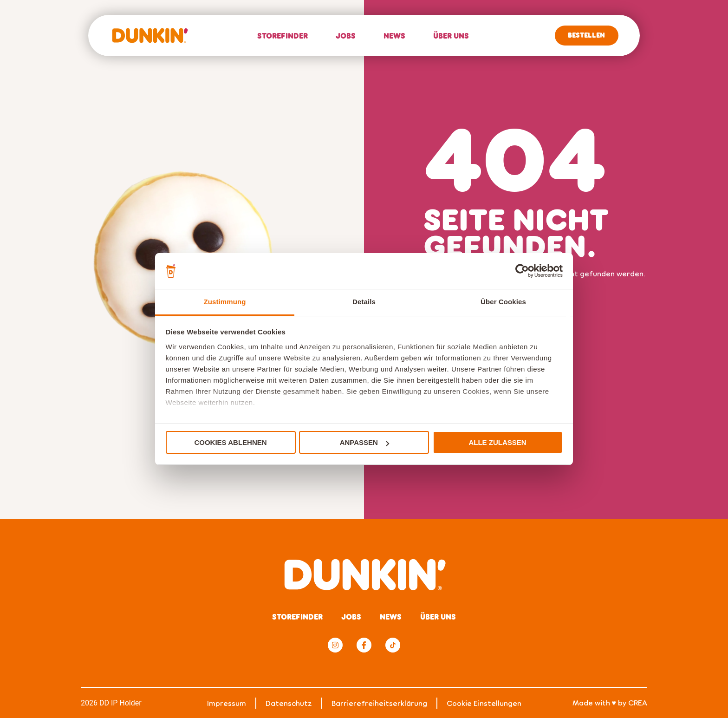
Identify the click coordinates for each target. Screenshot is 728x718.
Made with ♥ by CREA (610, 702)
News (394, 36)
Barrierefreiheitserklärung (379, 703)
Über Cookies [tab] (503, 302)
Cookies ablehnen (230, 442)
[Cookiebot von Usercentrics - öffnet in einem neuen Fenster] (522, 271)
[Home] (149, 36)
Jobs (346, 36)
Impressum (227, 703)
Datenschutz (289, 703)
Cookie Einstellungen (484, 703)
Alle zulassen (497, 442)
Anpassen (364, 442)
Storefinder (283, 36)
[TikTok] (393, 645)
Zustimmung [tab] (225, 302)
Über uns (451, 36)
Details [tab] (364, 302)
